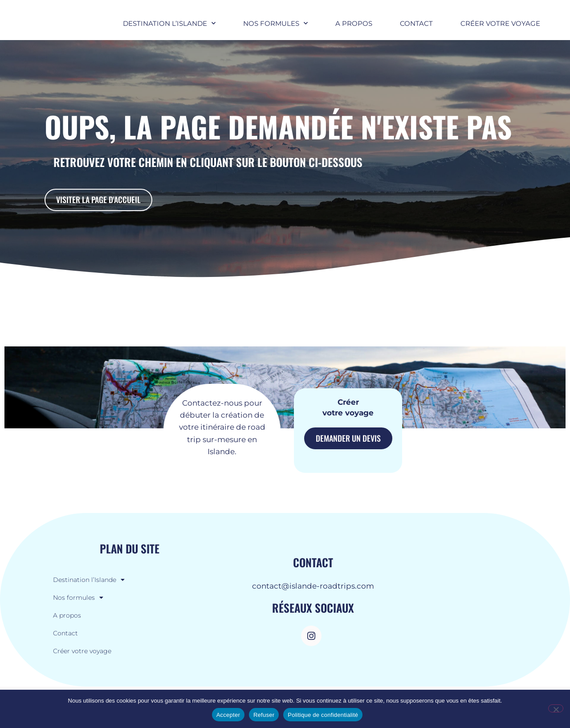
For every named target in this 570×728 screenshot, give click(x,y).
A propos (354, 31)
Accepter (228, 715)
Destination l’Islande (169, 31)
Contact (416, 31)
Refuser (264, 715)
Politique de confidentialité (323, 715)
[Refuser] (556, 708)
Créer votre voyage (500, 31)
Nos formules (275, 31)
